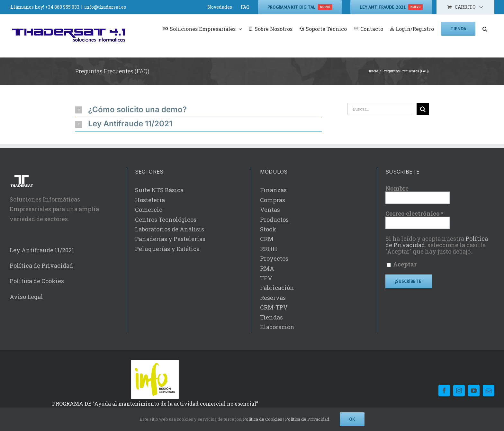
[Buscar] (423, 109)
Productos (274, 220)
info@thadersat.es (105, 7)
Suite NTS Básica (159, 190)
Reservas (273, 298)
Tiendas (271, 317)
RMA (267, 268)
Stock (268, 229)
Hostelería (150, 200)
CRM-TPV (274, 307)
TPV (266, 278)
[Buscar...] (380, 109)
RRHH (269, 249)
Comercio (149, 210)
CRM (267, 239)
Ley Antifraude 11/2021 (42, 250)
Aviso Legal (26, 297)
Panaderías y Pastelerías (170, 239)
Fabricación (277, 288)
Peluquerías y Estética (167, 249)
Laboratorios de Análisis (170, 229)
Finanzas (273, 190)
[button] (485, 28)
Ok (352, 419)
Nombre (397, 188)
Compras (273, 200)
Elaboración (277, 327)
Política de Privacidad (41, 265)
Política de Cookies (37, 281)
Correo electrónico (414, 213)
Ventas (270, 210)
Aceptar (402, 265)
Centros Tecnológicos (166, 220)
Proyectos (274, 258)
